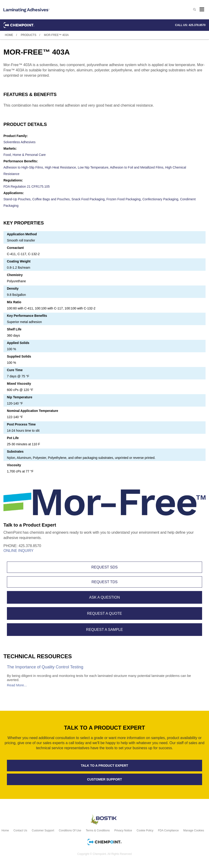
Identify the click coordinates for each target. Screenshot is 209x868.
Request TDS (104, 582)
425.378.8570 (197, 25)
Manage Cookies (194, 830)
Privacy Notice (123, 830)
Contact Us (20, 830)
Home (9, 35)
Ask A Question (104, 597)
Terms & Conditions (98, 830)
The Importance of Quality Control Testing (45, 667)
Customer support (104, 779)
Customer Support (43, 830)
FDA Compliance (168, 830)
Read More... (17, 685)
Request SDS (104, 567)
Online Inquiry (18, 551)
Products (28, 35)
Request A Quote (104, 613)
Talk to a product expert (104, 766)
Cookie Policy (145, 830)
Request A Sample (104, 630)
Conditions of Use (70, 830)
